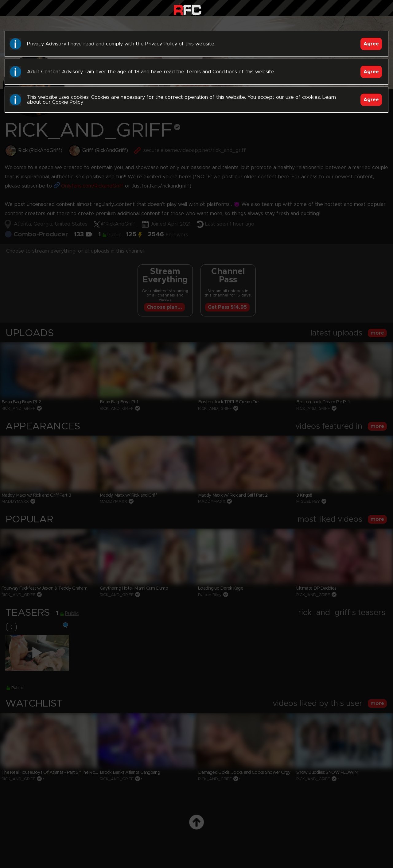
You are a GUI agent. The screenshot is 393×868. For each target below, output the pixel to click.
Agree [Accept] (371, 44)
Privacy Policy (161, 44)
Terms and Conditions (211, 72)
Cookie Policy (67, 102)
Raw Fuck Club (187, 9)
